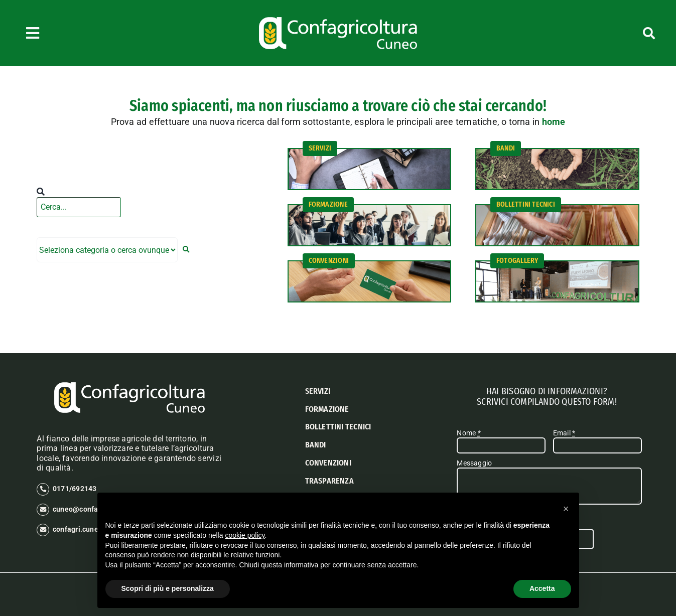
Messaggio (474, 463)
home (554, 122)
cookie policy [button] (245, 535)
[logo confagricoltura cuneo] (338, 21)
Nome (468, 433)
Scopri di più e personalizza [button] (168, 588)
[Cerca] (604, 33)
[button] (566, 509)
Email (564, 433)
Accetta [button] (542, 588)
